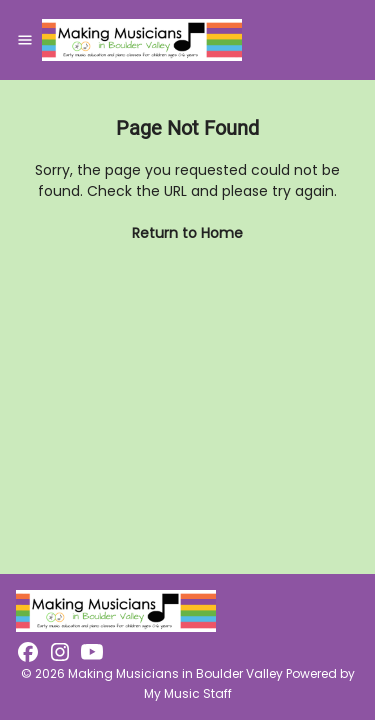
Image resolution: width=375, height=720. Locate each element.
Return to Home (187, 233)
